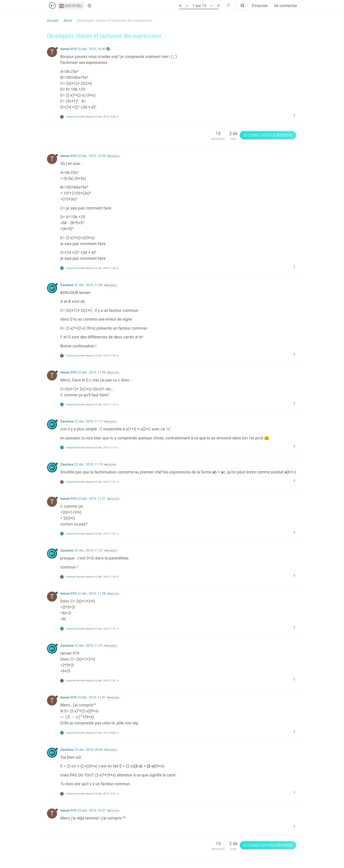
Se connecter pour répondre (268, 135)
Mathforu (71, 6)
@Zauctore (113, 373)
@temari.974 (114, 156)
